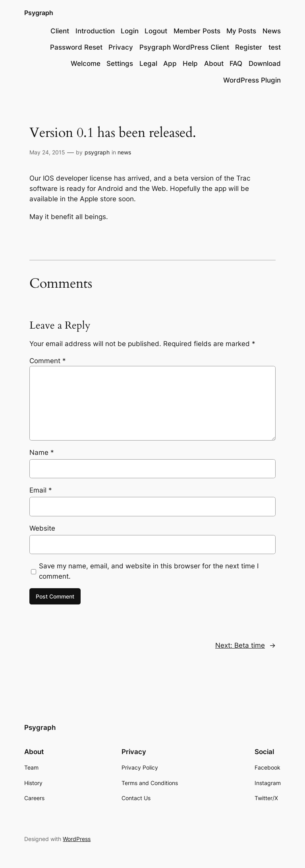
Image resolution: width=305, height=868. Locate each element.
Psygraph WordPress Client (184, 47)
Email (41, 490)
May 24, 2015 (47, 152)
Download (265, 64)
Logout (156, 31)
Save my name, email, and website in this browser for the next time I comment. (149, 571)
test (275, 47)
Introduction (95, 31)
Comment (48, 361)
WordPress (77, 839)
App (170, 64)
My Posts (241, 31)
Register (249, 47)
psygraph (97, 152)
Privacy (121, 47)
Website (42, 528)
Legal (148, 64)
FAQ (236, 64)
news (124, 152)
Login (130, 31)
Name (42, 452)
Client (60, 31)
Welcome (86, 64)
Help (190, 64)
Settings (120, 64)
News (272, 31)
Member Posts (197, 31)
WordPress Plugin (252, 80)
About (214, 64)
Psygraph (39, 13)
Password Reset (76, 47)
